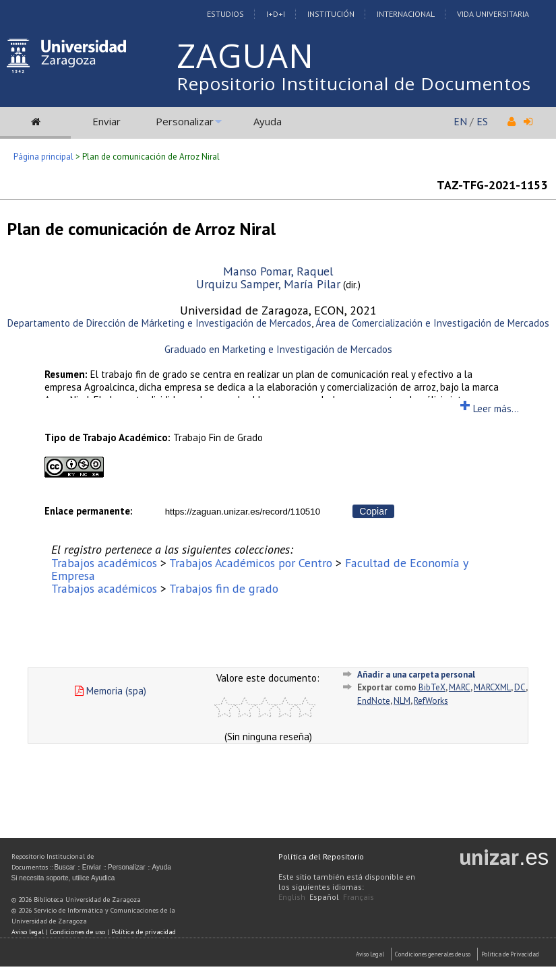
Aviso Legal (370, 954)
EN (460, 121)
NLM (402, 701)
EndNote (374, 701)
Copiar (373, 511)
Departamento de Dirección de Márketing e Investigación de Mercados (159, 323)
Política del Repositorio (321, 856)
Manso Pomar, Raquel (278, 271)
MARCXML (492, 687)
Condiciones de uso (78, 932)
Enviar (106, 121)
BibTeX (432, 687)
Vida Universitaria (493, 14)
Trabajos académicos (104, 563)
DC (520, 687)
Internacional (406, 14)
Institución (331, 14)
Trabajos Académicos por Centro (251, 563)
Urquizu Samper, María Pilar (268, 284)
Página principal (43, 157)
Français (359, 897)
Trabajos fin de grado (224, 588)
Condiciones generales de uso (433, 954)
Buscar (65, 867)
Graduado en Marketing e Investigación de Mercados (278, 349)
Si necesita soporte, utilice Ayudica (63, 878)
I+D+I (276, 14)
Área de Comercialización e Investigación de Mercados (432, 323)
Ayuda (268, 121)
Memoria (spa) (111, 691)
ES (482, 121)
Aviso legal (28, 932)
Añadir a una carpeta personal (416, 675)
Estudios (225, 14)
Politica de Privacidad (510, 954)
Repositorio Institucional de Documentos (354, 84)
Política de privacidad (144, 932)
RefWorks (431, 701)
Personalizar (185, 121)
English (292, 897)
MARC (460, 687)
